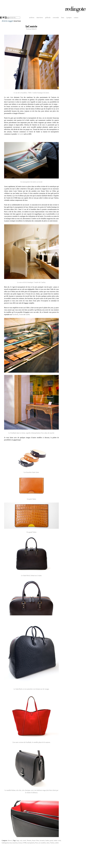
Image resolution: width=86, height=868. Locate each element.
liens (63, 18)
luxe (11, 843)
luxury (20, 843)
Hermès (29, 840)
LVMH (25, 843)
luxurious (15, 843)
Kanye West (35, 840)
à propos (69, 18)
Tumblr (27, 314)
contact (76, 18)
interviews (40, 18)
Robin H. (34, 29)
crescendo (56, 18)
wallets (57, 843)
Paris (37, 843)
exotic (24, 840)
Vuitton (52, 843)
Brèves (10, 840)
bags (18, 840)
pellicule (48, 18)
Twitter (21, 314)
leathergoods (5, 843)
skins (48, 843)
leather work (57, 840)
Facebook (15, 314)
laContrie (31, 26)
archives (32, 18)
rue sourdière (42, 843)
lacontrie (42, 840)
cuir (21, 840)
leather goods (49, 840)
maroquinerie (31, 843)
